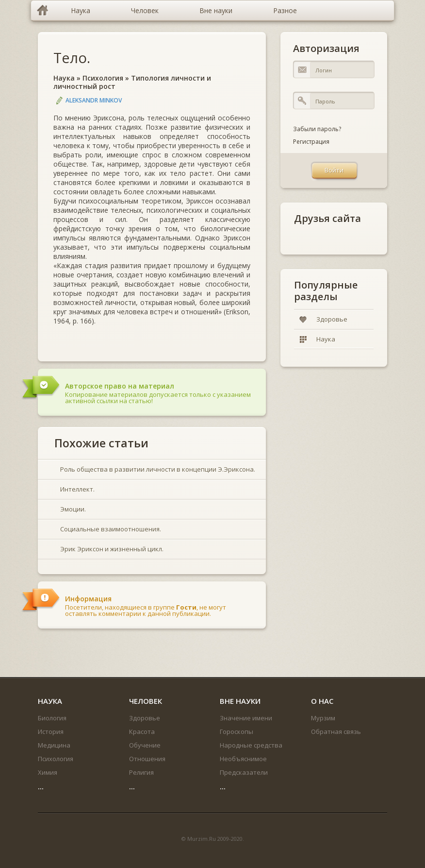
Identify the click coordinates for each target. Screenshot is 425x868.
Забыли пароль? (317, 129)
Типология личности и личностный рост (132, 82)
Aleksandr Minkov (94, 100)
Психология (103, 78)
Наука (64, 78)
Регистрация (311, 142)
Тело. (72, 58)
